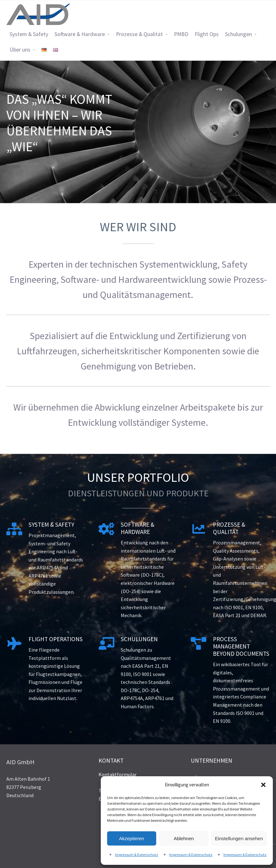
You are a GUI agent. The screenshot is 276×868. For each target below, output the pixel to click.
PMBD (181, 34)
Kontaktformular (118, 774)
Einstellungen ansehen (239, 838)
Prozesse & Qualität (139, 34)
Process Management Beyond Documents (241, 646)
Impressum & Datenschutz (137, 855)
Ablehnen (184, 838)
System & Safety (29, 34)
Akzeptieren (132, 838)
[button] (263, 785)
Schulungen (238, 34)
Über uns (20, 50)
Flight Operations (56, 639)
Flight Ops (207, 34)
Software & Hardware (80, 34)
